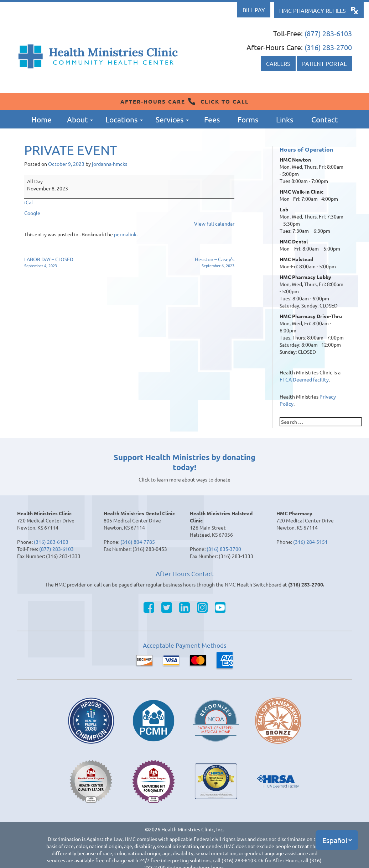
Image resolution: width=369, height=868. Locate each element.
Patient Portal (324, 63)
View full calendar (214, 223)
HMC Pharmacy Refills (313, 10)
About (80, 119)
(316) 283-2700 (328, 47)
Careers (278, 63)
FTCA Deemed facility (304, 379)
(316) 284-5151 (310, 542)
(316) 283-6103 (51, 542)
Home (41, 119)
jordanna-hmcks (110, 164)
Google (32, 213)
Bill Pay (254, 10)
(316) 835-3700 (224, 549)
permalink (125, 234)
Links (285, 119)
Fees (212, 119)
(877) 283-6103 (328, 33)
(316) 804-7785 (138, 542)
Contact (324, 119)
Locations (124, 119)
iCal (28, 202)
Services (172, 119)
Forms (248, 119)
